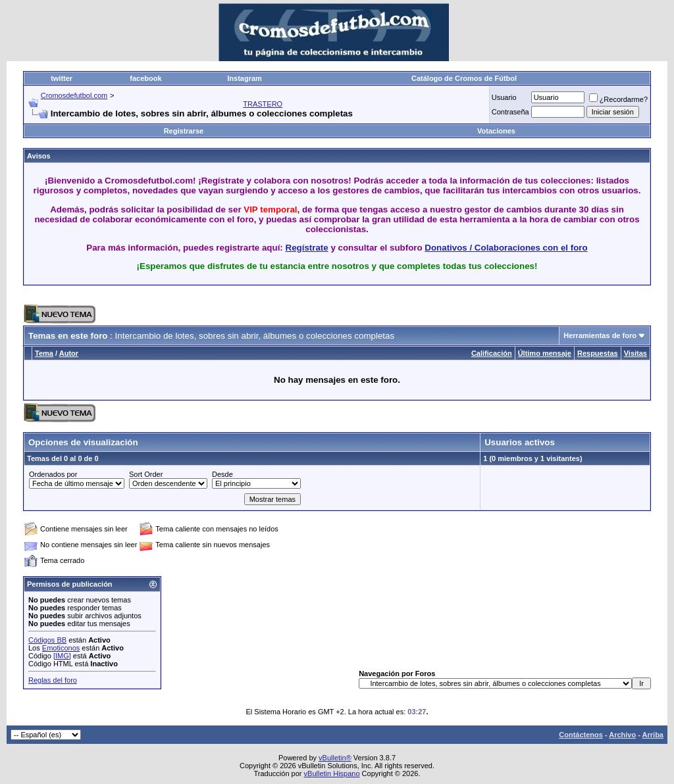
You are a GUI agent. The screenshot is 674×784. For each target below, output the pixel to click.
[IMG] (62, 656)
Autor (69, 353)
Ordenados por (53, 474)
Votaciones (496, 131)
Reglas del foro (53, 680)
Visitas (635, 353)
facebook (145, 78)
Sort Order (146, 474)
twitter (62, 78)
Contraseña (510, 112)
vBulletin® (335, 758)
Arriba (653, 735)
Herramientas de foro (600, 335)
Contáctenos (581, 735)
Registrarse (184, 131)
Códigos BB (47, 640)
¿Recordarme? (618, 99)
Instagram (245, 78)
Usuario (504, 97)
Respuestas (598, 353)
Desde (222, 474)
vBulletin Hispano (332, 773)
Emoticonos (61, 648)
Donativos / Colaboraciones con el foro (506, 248)
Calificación (492, 353)
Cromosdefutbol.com (74, 95)
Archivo (622, 735)
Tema (44, 353)
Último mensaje (545, 353)
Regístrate (307, 248)
